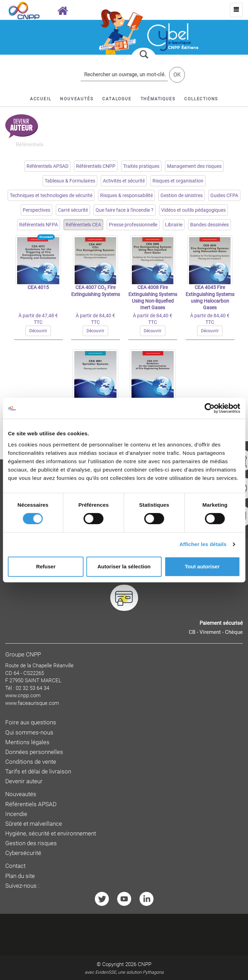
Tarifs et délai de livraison (38, 772)
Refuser (46, 566)
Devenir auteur (24, 781)
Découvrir (38, 331)
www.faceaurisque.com (32, 703)
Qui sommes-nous (29, 733)
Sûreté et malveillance (34, 824)
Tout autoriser (202, 566)
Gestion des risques (31, 843)
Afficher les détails (203, 544)
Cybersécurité (23, 853)
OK (177, 75)
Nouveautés (21, 794)
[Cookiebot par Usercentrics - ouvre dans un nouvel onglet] (209, 408)
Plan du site (20, 876)
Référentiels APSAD (31, 804)
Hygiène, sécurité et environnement (51, 834)
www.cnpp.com (23, 695)
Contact (15, 866)
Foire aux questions (31, 722)
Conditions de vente (31, 762)
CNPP (145, 964)
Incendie (16, 814)
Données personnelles (34, 752)
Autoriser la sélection (124, 566)
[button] (117, 99)
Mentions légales (27, 742)
